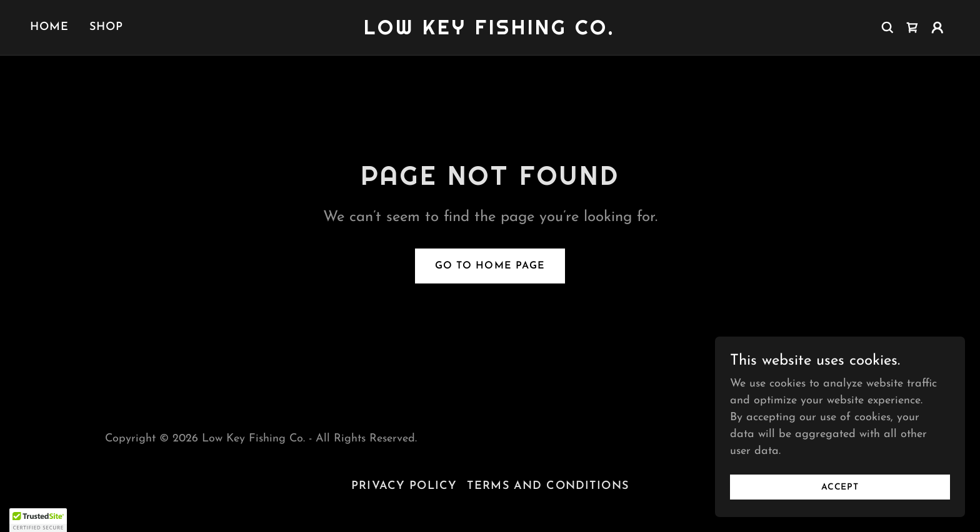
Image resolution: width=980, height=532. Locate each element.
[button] (937, 27)
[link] (490, 32)
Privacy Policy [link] (404, 486)
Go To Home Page (490, 266)
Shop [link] (107, 27)
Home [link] (50, 27)
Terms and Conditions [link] (548, 486)
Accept (840, 495)
